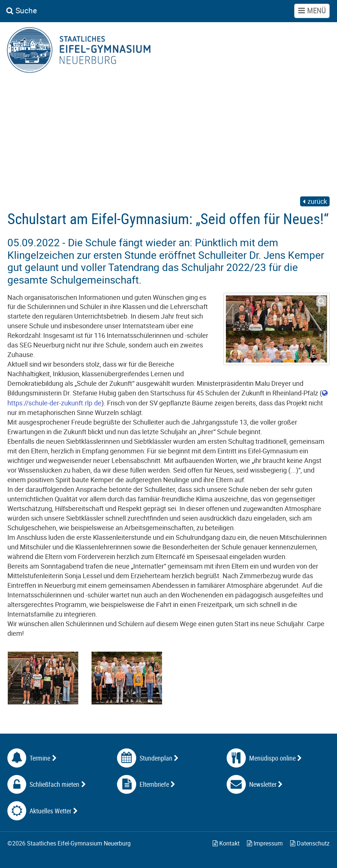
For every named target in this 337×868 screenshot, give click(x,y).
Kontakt (226, 843)
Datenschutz (310, 843)
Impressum (265, 843)
